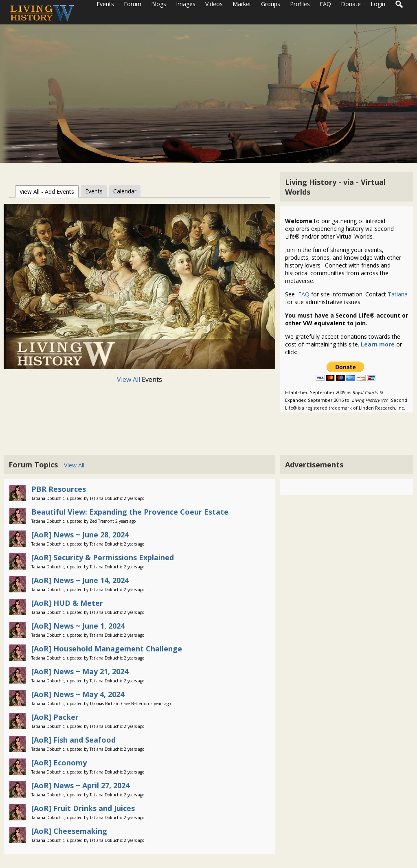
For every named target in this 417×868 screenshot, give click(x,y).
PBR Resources (59, 489)
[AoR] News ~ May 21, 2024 (80, 671)
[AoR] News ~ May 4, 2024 (78, 694)
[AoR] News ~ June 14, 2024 (80, 580)
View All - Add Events (47, 192)
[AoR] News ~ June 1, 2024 (78, 626)
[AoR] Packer (55, 717)
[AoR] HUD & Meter (67, 603)
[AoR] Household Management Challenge (107, 649)
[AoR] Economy (59, 763)
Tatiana (398, 294)
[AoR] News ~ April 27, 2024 (80, 785)
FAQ (303, 294)
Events (94, 191)
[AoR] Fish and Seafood (74, 740)
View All (129, 379)
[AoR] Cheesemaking (69, 831)
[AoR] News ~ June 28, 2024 (80, 535)
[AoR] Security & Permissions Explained (103, 557)
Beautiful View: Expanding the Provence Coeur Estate (130, 512)
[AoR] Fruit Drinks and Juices (83, 808)
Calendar (125, 191)
